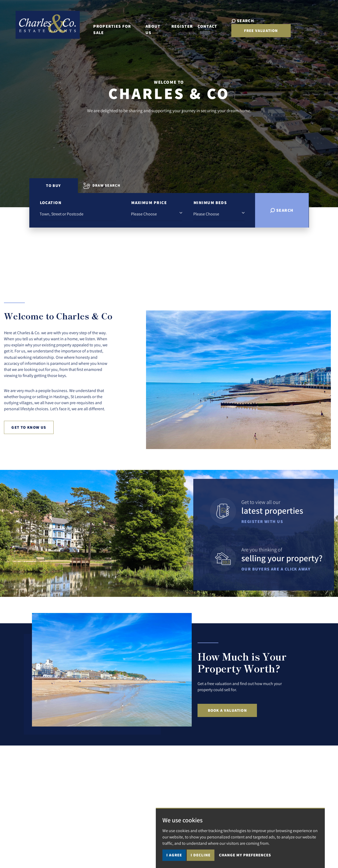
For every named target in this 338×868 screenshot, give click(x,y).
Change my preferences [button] (245, 855)
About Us (157, 27)
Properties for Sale (116, 27)
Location (51, 203)
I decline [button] (201, 855)
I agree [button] (174, 855)
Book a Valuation (227, 710)
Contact (209, 27)
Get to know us (29, 427)
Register (183, 27)
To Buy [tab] (53, 185)
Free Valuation (293, 28)
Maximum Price (149, 203)
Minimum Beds (210, 203)
